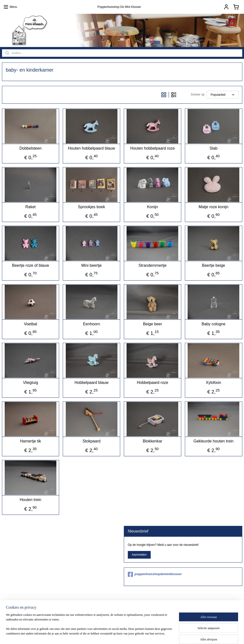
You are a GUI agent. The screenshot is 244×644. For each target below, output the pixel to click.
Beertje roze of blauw (31, 265)
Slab (213, 148)
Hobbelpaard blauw (92, 383)
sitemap (119, 635)
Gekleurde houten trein (214, 441)
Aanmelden (139, 555)
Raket (31, 207)
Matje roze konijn (214, 207)
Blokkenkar (153, 441)
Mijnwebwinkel (182, 635)
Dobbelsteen (31, 148)
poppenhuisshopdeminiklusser (155, 574)
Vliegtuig (30, 383)
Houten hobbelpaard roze (153, 148)
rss (127, 635)
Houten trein (30, 500)
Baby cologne (214, 324)
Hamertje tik (30, 441)
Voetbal (30, 324)
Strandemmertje (152, 265)
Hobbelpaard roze (153, 383)
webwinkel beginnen (143, 635)
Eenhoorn (91, 324)
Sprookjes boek (91, 207)
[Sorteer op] (222, 95)
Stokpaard (91, 441)
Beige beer (153, 324)
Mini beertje (91, 265)
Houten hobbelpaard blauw (91, 148)
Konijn (152, 207)
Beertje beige (213, 265)
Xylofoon (213, 383)
